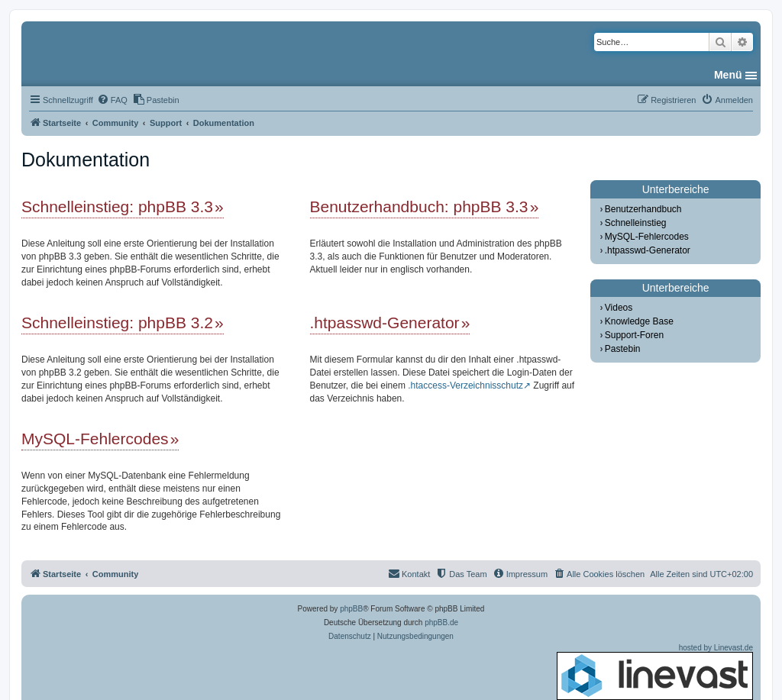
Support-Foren (634, 335)
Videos (619, 308)
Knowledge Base (639, 321)
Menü (728, 75)
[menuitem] (112, 100)
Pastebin (623, 349)
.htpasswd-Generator (385, 323)
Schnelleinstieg (636, 223)
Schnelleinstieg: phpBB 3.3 (117, 206)
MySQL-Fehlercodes (95, 439)
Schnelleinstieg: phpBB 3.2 (117, 323)
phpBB (351, 609)
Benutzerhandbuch (643, 209)
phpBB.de (441, 623)
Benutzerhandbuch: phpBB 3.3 (419, 206)
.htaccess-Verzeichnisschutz (465, 385)
